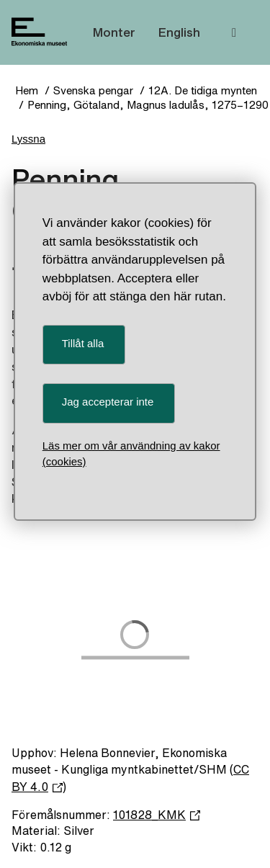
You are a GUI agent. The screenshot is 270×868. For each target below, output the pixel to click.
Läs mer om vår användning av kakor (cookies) (131, 454)
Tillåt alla (83, 343)
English (179, 32)
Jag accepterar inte (108, 402)
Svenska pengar (93, 90)
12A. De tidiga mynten (203, 90)
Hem (27, 90)
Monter (114, 32)
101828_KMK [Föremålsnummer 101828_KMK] (157, 815)
